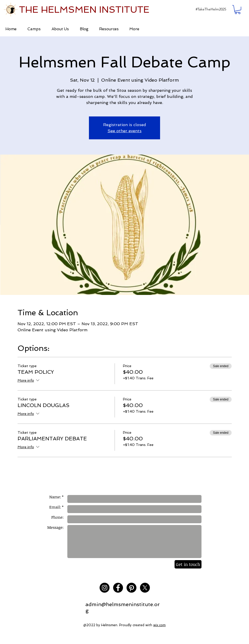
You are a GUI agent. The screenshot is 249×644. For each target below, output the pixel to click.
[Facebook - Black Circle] (118, 588)
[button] (211, 9)
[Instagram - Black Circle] (105, 588)
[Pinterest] (131, 588)
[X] (145, 588)
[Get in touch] (188, 564)
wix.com (159, 625)
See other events (124, 131)
